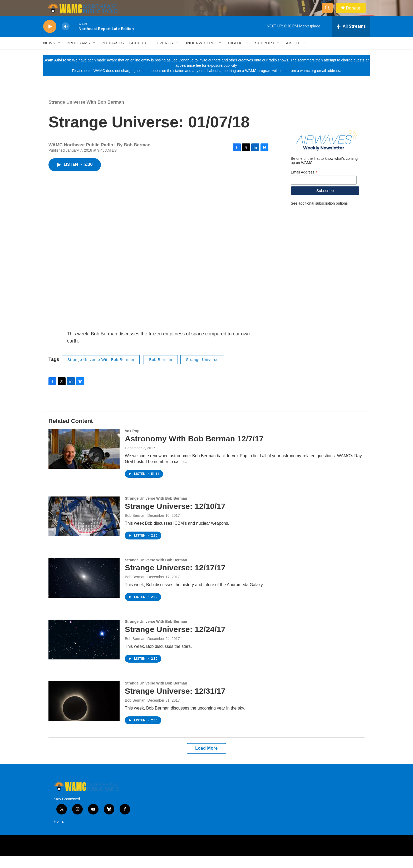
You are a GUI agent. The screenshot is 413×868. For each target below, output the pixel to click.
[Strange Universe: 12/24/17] (84, 651)
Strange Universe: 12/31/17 (175, 703)
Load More (206, 760)
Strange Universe (202, 372)
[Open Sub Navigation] (59, 55)
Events (165, 55)
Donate (356, 14)
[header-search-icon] (330, 14)
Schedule (140, 55)
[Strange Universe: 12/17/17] (84, 590)
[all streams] (351, 38)
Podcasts (113, 55)
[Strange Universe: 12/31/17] (84, 713)
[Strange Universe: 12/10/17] (84, 528)
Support (265, 55)
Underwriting (200, 55)
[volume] (66, 38)
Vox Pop (132, 443)
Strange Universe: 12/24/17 (175, 641)
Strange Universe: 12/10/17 (175, 518)
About (293, 55)
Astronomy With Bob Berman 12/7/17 (194, 450)
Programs (78, 55)
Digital (236, 55)
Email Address (304, 184)
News (49, 55)
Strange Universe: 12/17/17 (175, 579)
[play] (50, 38)
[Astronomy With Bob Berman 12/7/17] (84, 461)
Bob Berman (161, 372)
